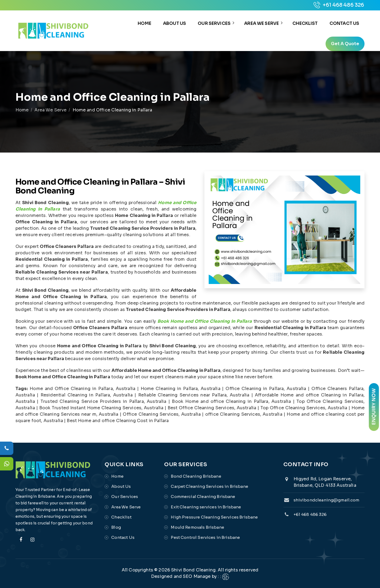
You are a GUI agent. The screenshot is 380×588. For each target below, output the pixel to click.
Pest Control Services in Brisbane (205, 538)
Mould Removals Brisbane (197, 527)
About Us (175, 23)
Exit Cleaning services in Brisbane (206, 507)
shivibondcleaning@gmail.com (326, 500)
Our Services (214, 23)
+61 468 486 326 (339, 5)
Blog (116, 527)
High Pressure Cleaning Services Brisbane (214, 517)
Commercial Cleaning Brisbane (203, 497)
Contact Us (345, 23)
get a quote (345, 44)
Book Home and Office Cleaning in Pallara (205, 321)
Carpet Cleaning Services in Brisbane (209, 486)
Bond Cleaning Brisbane (196, 476)
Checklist (305, 23)
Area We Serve (262, 23)
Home (145, 23)
